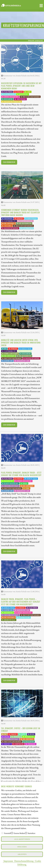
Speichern (22, 847)
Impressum (8, 861)
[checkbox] (2, 833)
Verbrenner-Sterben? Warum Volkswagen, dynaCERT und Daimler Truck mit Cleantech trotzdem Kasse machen (20, 213)
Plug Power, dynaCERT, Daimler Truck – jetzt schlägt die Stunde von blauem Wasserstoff (21, 474)
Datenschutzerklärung (24, 861)
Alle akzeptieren (22, 839)
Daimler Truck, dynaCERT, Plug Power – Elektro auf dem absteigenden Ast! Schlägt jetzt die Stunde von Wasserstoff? (21, 602)
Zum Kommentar (9, 162)
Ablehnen (22, 854)
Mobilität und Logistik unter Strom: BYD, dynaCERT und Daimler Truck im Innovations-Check (21, 343)
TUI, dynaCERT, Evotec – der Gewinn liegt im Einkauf (21, 730)
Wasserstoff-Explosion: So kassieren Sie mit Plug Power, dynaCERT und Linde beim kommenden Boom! (21, 86)
